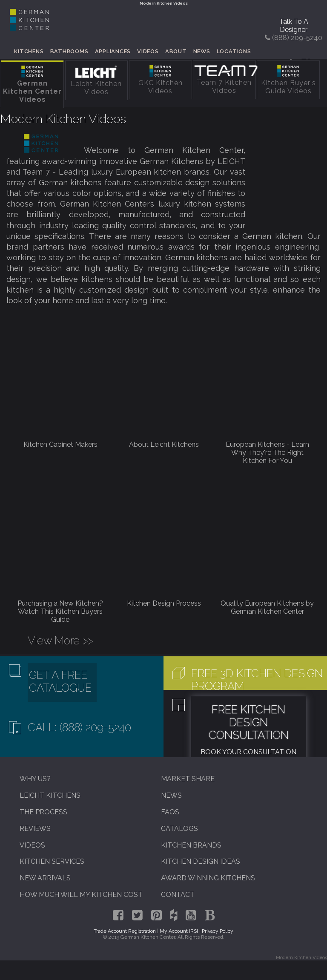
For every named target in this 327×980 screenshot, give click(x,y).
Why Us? (35, 779)
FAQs (170, 812)
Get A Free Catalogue (60, 681)
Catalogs (179, 829)
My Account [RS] (179, 931)
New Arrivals (45, 878)
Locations (234, 51)
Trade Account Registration (125, 931)
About (176, 51)
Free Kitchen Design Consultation (249, 722)
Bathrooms (69, 51)
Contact (178, 895)
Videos (148, 51)
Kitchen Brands (191, 845)
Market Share (188, 779)
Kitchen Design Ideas (201, 861)
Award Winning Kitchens (208, 878)
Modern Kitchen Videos (63, 119)
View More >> (60, 641)
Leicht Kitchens (50, 795)
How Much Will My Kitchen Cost (81, 895)
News (202, 51)
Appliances (113, 51)
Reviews (35, 829)
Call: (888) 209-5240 (79, 727)
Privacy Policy (218, 931)
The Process (43, 812)
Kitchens (29, 51)
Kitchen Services (52, 861)
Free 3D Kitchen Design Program (257, 680)
